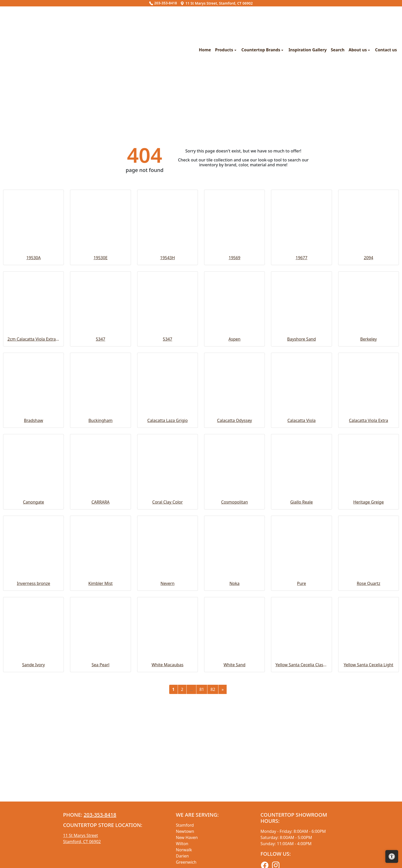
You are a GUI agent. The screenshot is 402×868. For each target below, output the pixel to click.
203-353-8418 (163, 3)
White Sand (234, 772)
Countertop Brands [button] (165, 100)
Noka (234, 691)
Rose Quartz (368, 691)
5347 (101, 447)
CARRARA (101, 610)
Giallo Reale (301, 610)
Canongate (34, 610)
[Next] (223, 797)
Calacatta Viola (301, 528)
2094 (369, 365)
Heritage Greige (369, 610)
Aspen (234, 447)
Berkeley (369, 447)
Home (108, 100)
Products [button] (128, 100)
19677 (301, 365)
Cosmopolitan (234, 610)
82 (213, 797)
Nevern (168, 691)
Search (241, 100)
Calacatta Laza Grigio (168, 528)
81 (202, 797)
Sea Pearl (100, 772)
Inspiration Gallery (211, 100)
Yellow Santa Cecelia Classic (301, 772)
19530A (34, 365)
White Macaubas (167, 772)
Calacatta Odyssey (235, 528)
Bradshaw (33, 528)
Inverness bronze (34, 691)
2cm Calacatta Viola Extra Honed (33, 447)
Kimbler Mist (101, 691)
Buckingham (100, 528)
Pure (302, 691)
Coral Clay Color (168, 610)
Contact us (289, 100)
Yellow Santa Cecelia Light (369, 772)
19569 (235, 365)
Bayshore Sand (301, 447)
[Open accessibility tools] (392, 856)
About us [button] (261, 100)
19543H (168, 365)
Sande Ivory (33, 772)
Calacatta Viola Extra (369, 528)
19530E (101, 365)
